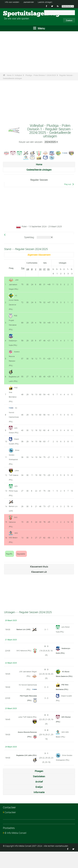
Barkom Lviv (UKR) (23, 646)
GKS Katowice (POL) (13, 539)
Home (9, 75)
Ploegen (39, 788)
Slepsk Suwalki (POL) (14, 453)
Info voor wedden (13, 2)
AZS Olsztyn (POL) (13, 438)
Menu (39, 28)
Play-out (68, 184)
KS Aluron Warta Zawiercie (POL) (63, 690)
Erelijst (39, 803)
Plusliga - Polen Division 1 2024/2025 (41, 75)
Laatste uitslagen (49, 2)
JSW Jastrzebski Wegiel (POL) (14, 284)
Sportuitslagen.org (14, 14)
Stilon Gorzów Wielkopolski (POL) (64, 774)
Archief (39, 798)
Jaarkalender (31, 2)
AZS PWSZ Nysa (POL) (13, 508)
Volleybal (18, 75)
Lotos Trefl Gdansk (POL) (14, 493)
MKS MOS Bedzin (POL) (14, 554)
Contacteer (10, 829)
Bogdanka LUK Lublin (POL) (13, 383)
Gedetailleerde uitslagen (39, 170)
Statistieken (39, 793)
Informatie (39, 809)
